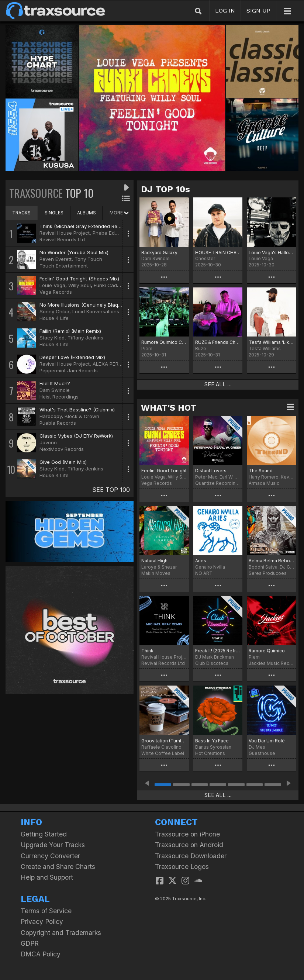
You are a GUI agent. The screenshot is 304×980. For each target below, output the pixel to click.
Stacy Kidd (52, 338)
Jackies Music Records (272, 663)
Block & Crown (82, 416)
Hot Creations (210, 753)
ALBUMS (87, 213)
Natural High (154, 561)
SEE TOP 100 (111, 490)
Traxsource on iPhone (187, 834)
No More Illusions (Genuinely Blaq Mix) (84, 305)
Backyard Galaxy (159, 253)
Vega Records (56, 292)
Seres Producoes (268, 573)
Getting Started (44, 834)
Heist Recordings (59, 397)
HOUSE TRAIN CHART (218, 253)
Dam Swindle (55, 390)
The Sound (261, 471)
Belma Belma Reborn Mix (272, 561)
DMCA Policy (41, 954)
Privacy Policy (42, 922)
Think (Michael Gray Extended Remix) (83, 226)
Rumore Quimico (267, 651)
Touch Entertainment (64, 266)
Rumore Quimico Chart (164, 342)
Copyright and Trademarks (61, 933)
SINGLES (54, 213)
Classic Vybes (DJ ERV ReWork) (76, 436)
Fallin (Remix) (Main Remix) (70, 331)
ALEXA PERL (107, 364)
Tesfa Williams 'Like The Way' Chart (272, 342)
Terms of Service (46, 911)
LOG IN (225, 11)
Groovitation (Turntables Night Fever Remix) (164, 741)
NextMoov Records (62, 449)
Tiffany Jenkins (85, 338)
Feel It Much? (55, 383)
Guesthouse (262, 753)
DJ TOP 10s (165, 189)
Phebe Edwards (111, 233)
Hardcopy (51, 416)
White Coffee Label (163, 753)
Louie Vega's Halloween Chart (272, 253)
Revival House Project (65, 233)
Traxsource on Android (189, 845)
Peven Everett (56, 259)
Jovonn (48, 442)
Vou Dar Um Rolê (267, 741)
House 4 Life (54, 318)
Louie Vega (52, 285)
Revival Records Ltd (62, 239)
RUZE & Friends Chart (218, 342)
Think (147, 651)
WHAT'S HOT (169, 408)
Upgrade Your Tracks (53, 845)
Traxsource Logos (182, 867)
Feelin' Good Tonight (164, 471)
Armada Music (264, 483)
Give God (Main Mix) (63, 462)
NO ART (204, 573)
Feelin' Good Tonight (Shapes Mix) (79, 279)
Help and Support (47, 877)
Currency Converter (50, 856)
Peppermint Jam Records (69, 370)
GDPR (30, 943)
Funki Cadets (109, 285)
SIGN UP (258, 11)
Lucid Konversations (96, 311)
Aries (201, 561)
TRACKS (21, 213)
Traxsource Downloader (191, 856)
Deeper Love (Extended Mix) (72, 357)
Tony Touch (88, 259)
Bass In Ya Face (212, 741)
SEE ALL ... (218, 384)
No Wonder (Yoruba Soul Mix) (74, 252)
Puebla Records (58, 423)
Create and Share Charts (58, 867)
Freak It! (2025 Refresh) (218, 651)
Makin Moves (156, 573)
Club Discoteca (212, 663)
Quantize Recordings (218, 483)
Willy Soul (80, 285)
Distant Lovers (211, 471)
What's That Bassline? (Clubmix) (77, 410)
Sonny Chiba (54, 311)
